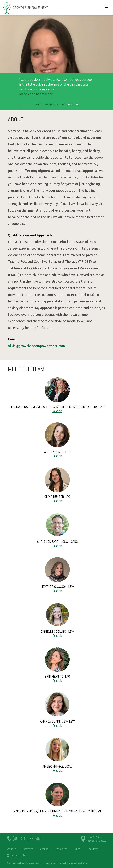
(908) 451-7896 (26, 839)
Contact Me (72, 105)
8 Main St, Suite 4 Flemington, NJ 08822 (96, 839)
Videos (78, 849)
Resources (61, 849)
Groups (44, 849)
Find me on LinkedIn (19, 855)
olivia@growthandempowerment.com (36, 346)
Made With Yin (80, 863)
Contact (93, 849)
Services (28, 849)
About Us (11, 849)
